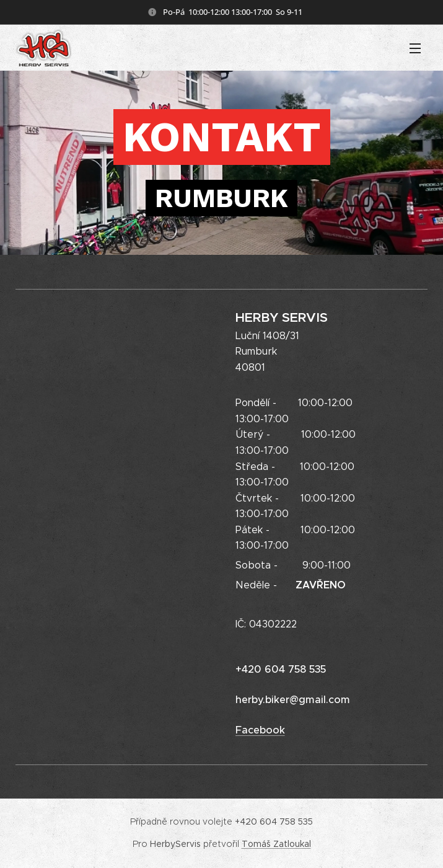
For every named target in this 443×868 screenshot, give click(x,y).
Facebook (260, 730)
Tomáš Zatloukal (276, 844)
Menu (415, 48)
